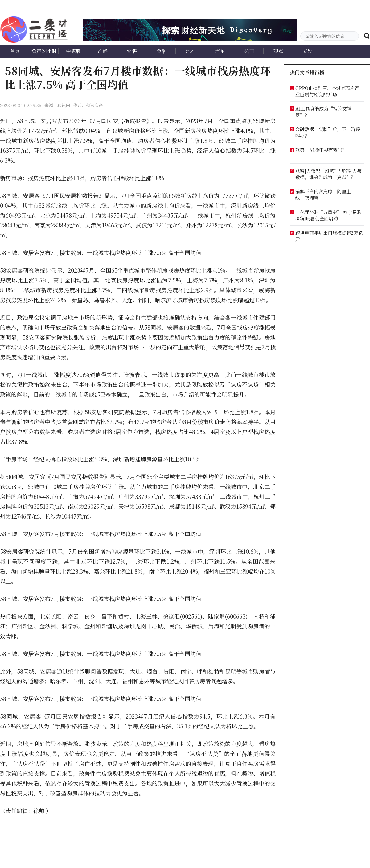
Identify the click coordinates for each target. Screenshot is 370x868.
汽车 (220, 51)
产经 (103, 51)
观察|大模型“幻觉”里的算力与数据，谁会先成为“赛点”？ (329, 174)
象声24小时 (44, 51)
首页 (15, 51)
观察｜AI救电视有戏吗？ (321, 150)
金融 (161, 51)
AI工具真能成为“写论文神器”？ (323, 112)
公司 (249, 51)
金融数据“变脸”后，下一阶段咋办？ (328, 132)
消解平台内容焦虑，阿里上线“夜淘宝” (323, 194)
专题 (308, 51)
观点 (278, 51)
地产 (191, 51)
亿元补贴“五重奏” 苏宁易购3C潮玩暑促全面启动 (328, 215)
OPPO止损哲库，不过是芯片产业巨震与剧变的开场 (327, 91)
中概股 (73, 51)
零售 (132, 51)
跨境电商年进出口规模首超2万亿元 (329, 236)
